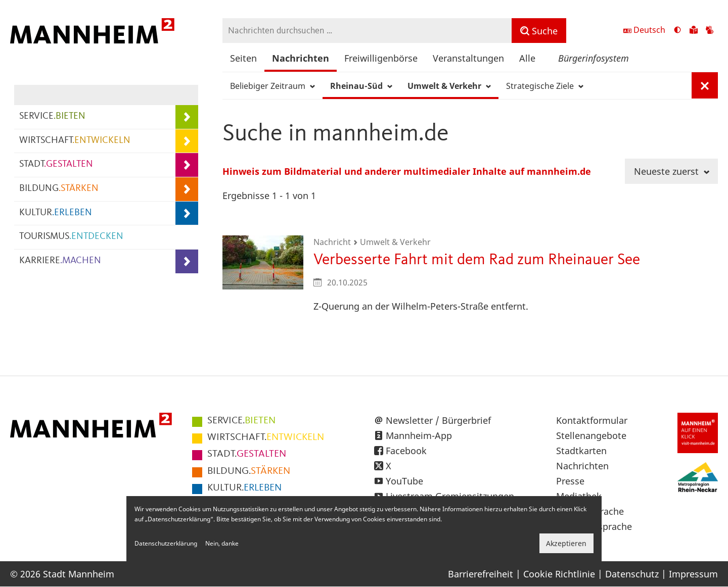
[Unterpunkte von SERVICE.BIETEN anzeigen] (187, 117)
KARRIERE (60, 261)
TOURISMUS (71, 237)
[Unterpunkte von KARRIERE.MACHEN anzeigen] (187, 261)
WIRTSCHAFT (75, 141)
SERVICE (52, 116)
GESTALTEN (247, 454)
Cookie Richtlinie (559, 574)
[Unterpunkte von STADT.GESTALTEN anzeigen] (187, 165)
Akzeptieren (566, 543)
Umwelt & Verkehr (449, 86)
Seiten (243, 58)
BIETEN (241, 421)
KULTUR (56, 213)
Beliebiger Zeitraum (272, 86)
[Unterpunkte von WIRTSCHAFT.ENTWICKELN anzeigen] (187, 141)
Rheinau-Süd (361, 86)
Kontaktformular (592, 420)
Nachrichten (301, 58)
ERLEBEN (244, 488)
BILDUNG (59, 189)
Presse (570, 481)
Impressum (693, 574)
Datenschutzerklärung (166, 543)
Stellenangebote (591, 435)
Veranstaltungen (468, 58)
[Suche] (539, 31)
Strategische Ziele (545, 86)
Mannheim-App (419, 435)
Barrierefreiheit (481, 574)
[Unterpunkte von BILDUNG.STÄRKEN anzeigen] (187, 189)
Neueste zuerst (672, 171)
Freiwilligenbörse (381, 58)
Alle (527, 58)
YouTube (404, 481)
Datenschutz (632, 574)
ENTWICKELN (266, 437)
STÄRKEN (249, 471)
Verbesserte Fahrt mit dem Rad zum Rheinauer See (477, 260)
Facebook (406, 451)
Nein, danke (222, 543)
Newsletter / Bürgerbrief (438, 420)
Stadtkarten (581, 451)
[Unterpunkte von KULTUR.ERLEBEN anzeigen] (187, 213)
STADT (56, 164)
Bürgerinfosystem (594, 58)
